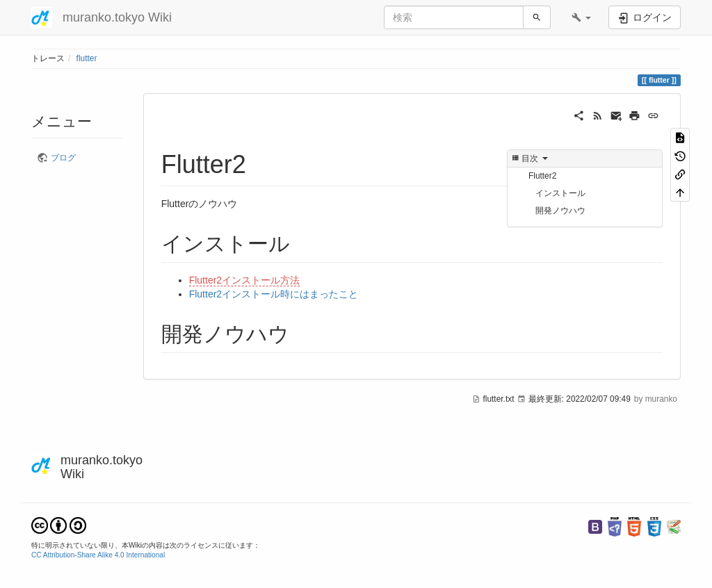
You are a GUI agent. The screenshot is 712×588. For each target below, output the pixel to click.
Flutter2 (542, 176)
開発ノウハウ (560, 211)
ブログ (63, 158)
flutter (87, 58)
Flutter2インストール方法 (244, 280)
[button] (581, 17)
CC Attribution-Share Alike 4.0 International (98, 555)
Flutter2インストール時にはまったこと (274, 294)
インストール (560, 193)
